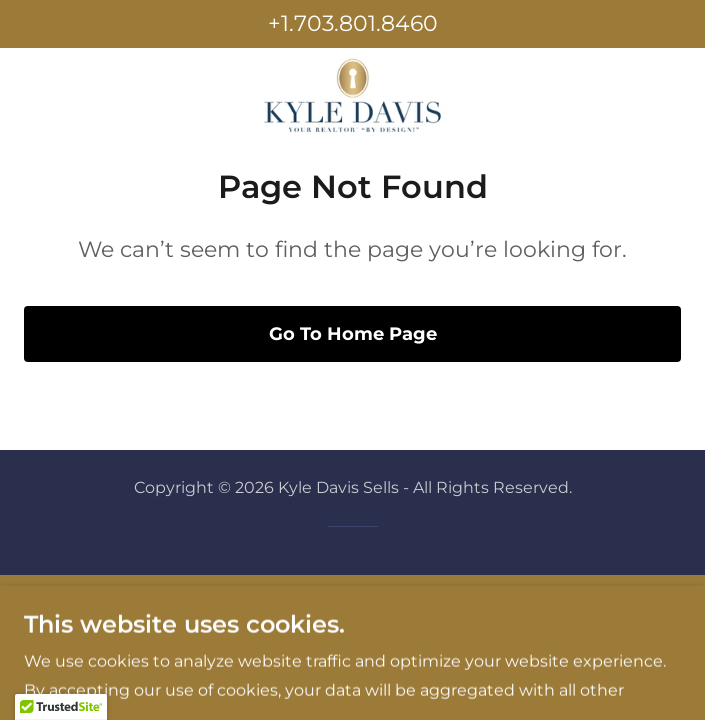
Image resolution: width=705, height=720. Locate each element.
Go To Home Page (353, 334)
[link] (352, 96)
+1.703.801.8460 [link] (353, 23)
